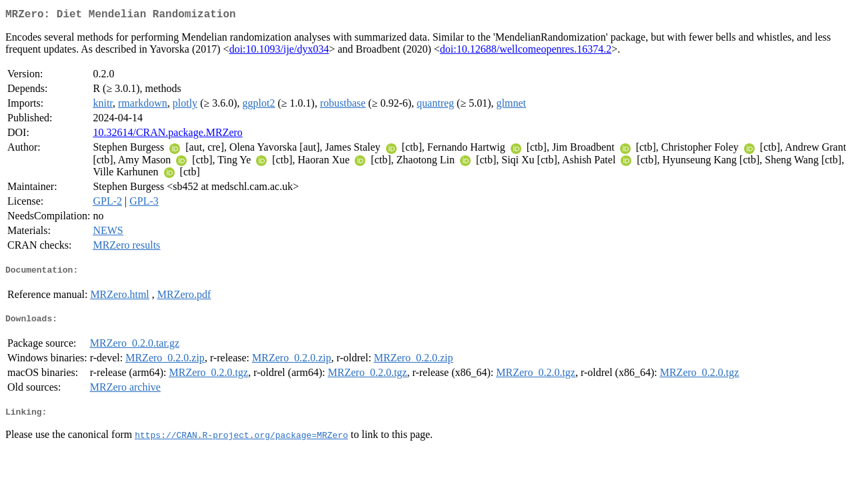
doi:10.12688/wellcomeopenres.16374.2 (526, 52)
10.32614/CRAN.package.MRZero (167, 135)
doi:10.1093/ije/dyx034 (279, 52)
